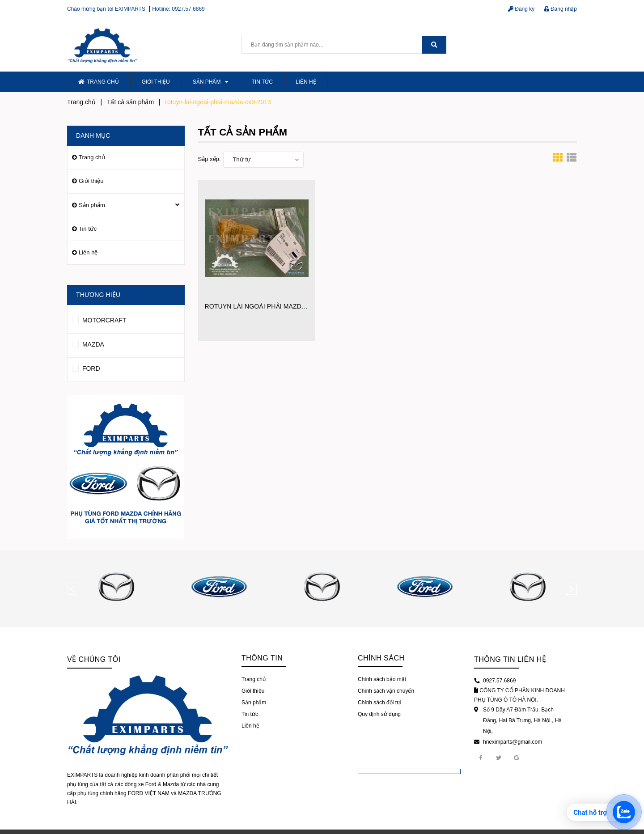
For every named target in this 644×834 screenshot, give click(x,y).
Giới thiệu (156, 82)
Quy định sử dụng (379, 714)
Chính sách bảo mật (382, 679)
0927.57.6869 (188, 9)
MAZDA (88, 343)
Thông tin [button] (262, 658)
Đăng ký (521, 9)
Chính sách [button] (381, 658)
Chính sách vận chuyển (386, 691)
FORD (86, 367)
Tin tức (262, 82)
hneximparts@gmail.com (513, 742)
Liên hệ (306, 82)
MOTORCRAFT (99, 319)
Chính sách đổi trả (380, 703)
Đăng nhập (561, 9)
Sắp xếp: (210, 159)
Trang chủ (99, 82)
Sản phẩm (211, 82)
